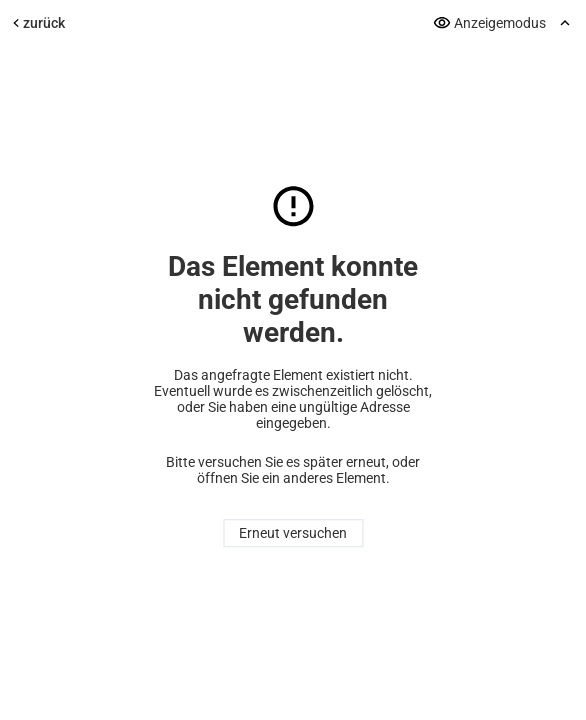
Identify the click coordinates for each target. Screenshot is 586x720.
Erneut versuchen (293, 534)
